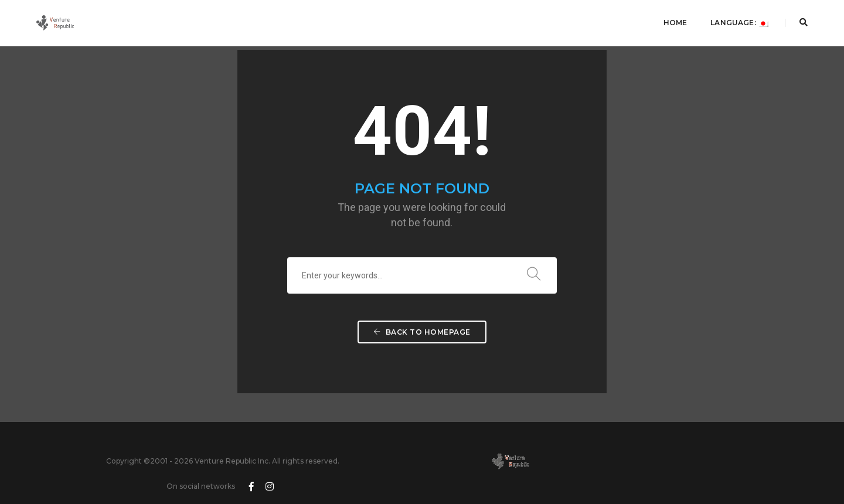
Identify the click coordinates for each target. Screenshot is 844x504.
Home (671, 21)
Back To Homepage (422, 347)
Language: (736, 21)
